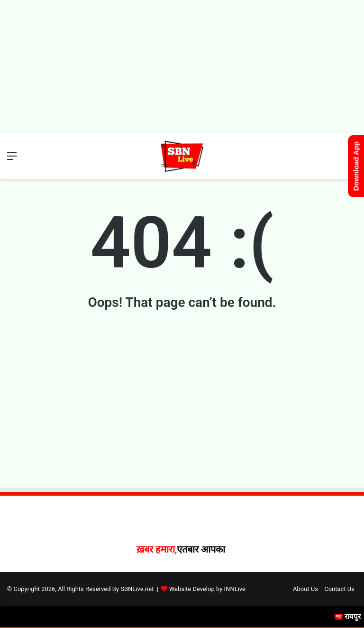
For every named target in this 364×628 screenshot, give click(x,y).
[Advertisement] (182, 66)
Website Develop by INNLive (207, 589)
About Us (305, 589)
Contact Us (339, 589)
